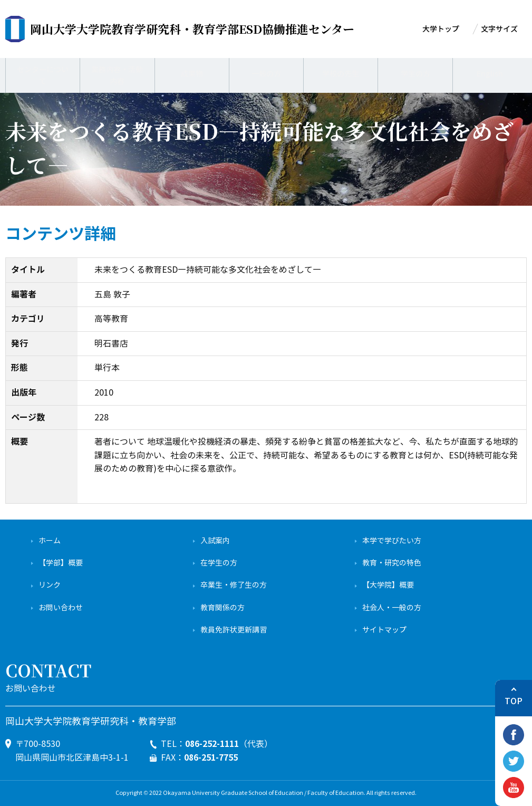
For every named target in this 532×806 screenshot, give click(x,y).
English (490, 74)
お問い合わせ (61, 608)
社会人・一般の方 (392, 608)
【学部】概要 (61, 563)
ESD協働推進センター (192, 29)
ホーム (50, 541)
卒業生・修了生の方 (234, 585)
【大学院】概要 (388, 585)
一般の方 (266, 74)
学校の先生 (341, 74)
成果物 (192, 74)
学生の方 (415, 74)
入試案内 (215, 541)
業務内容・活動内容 (117, 74)
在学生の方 (219, 563)
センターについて (43, 74)
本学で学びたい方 (392, 541)
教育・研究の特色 (392, 563)
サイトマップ (384, 630)
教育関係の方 (223, 608)
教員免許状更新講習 (234, 630)
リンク (50, 585)
